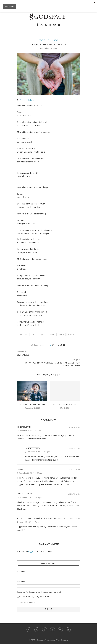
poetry (61, 335)
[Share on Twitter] (58, 345)
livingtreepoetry (32, 448)
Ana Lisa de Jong (27, 100)
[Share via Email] (64, 345)
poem (52, 335)
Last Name (22, 582)
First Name (22, 571)
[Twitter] (41, 25)
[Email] (59, 25)
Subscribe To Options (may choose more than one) (39, 592)
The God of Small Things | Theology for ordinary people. (43, 518)
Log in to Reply (74, 427)
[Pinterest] (50, 25)
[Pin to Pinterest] (61, 345)
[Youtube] (54, 25)
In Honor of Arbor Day (65, 404)
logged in (32, 551)
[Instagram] (46, 25)
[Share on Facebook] (56, 345)
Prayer (71, 335)
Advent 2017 (23, 335)
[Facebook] (37, 25)
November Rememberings (32, 404)
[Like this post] (53, 345)
